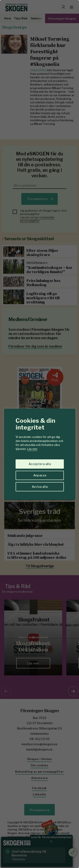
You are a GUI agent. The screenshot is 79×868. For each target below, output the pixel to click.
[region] (39, 434)
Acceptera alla (40, 464)
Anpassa (40, 475)
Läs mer (32, 449)
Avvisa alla (40, 487)
